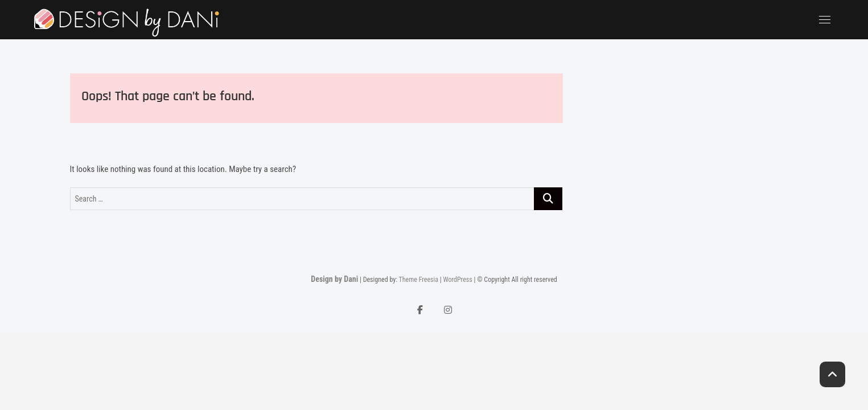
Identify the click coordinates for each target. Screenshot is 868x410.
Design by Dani (334, 279)
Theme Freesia (419, 280)
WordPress (457, 280)
